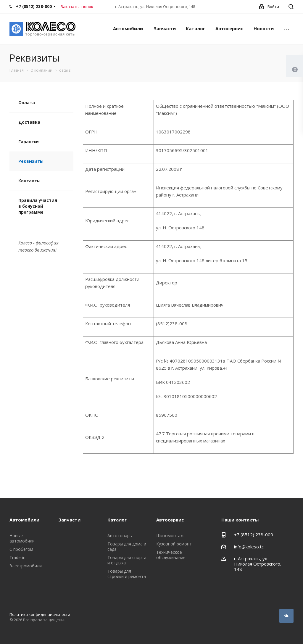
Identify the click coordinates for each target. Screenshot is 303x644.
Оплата (27, 103)
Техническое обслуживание (171, 555)
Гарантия (29, 142)
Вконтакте (286, 616)
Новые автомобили (22, 538)
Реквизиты (31, 161)
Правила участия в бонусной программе (38, 206)
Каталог (195, 28)
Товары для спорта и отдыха (127, 560)
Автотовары (120, 536)
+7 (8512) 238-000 (254, 534)
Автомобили (128, 28)
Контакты (29, 181)
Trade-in (17, 557)
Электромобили (26, 566)
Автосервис (229, 28)
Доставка (29, 122)
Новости (264, 28)
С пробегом (21, 549)
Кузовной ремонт (174, 544)
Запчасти (165, 28)
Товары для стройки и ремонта (127, 574)
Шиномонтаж (170, 536)
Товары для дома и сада (127, 546)
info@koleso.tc (249, 547)
